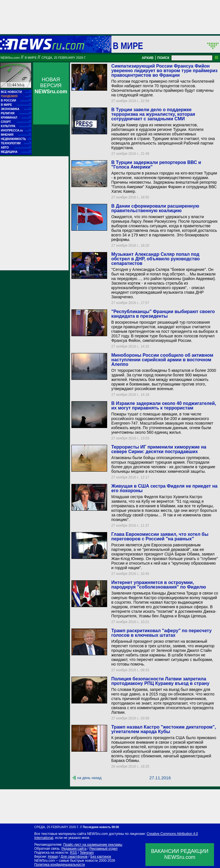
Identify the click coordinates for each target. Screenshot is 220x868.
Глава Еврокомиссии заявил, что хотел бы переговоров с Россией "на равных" (160, 537)
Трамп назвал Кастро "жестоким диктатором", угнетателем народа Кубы (163, 729)
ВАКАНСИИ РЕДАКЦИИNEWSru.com (180, 854)
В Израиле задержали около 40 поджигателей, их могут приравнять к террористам (164, 406)
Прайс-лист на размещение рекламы (93, 845)
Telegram (87, 853)
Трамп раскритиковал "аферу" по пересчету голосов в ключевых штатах (161, 633)
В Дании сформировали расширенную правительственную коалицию (155, 208)
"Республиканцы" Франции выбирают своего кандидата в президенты (163, 314)
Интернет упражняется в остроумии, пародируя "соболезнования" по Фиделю (158, 585)
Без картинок (101, 857)
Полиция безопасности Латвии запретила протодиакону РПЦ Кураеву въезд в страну (160, 681)
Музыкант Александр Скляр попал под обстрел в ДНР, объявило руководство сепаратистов (155, 259)
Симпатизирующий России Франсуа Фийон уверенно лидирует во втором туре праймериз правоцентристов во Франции (164, 71)
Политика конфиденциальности (60, 865)
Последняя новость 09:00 (101, 827)
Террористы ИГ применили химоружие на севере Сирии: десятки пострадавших (159, 449)
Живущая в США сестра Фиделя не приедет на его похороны (164, 488)
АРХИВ (148, 58)
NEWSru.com (10, 58)
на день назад (89, 778)
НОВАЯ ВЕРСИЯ (51, 86)
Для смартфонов (74, 857)
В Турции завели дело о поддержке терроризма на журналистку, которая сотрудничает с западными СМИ (153, 114)
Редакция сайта (74, 849)
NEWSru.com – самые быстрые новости (66, 861)
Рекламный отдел (104, 849)
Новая (53, 857)
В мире (128, 46)
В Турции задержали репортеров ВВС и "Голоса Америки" (156, 165)
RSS (73, 853)
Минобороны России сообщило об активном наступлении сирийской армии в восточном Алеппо (162, 360)
